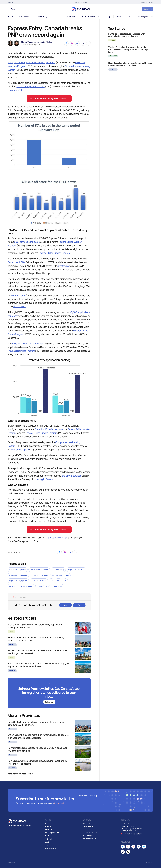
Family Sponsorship (90, 16)
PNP (58, 581)
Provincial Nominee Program (21, 351)
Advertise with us (89, 839)
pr (65, 581)
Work (119, 16)
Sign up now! (59, 803)
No (79, 605)
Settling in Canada (146, 16)
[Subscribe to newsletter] (49, 693)
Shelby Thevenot (28, 42)
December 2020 (16, 262)
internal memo (18, 296)
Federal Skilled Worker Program (28, 344)
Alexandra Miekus (44, 42)
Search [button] (14, 9)
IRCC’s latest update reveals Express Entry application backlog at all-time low (127, 35)
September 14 (15, 90)
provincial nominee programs (49, 586)
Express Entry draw (40, 575)
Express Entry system (18, 581)
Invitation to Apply (20, 450)
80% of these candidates (27, 242)
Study (108, 16)
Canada (57, 16)
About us (86, 823)
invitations (64, 266)
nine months (19, 307)
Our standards (88, 826)
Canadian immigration (39, 570)
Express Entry (41, 16)
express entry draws (60, 575)
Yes (65, 605)
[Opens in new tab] (147, 2)
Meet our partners (90, 836)
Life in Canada (51, 848)
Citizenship (24, 16)
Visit (130, 16)
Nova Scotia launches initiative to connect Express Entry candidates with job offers (130, 64)
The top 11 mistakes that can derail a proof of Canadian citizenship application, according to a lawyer (129, 50)
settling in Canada (44, 479)
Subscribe (147, 9)
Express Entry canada (18, 575)
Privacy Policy (148, 862)
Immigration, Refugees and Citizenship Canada (31, 63)
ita (51, 581)
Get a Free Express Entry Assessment (49, 98)
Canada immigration (18, 570)
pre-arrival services (71, 476)
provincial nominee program (21, 586)
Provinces (71, 16)
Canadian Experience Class (31, 86)
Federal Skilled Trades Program (55, 253)
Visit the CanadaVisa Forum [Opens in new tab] (133, 834)
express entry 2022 (76, 570)
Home (10, 16)
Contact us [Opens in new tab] (126, 823)
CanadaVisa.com (56, 538)
